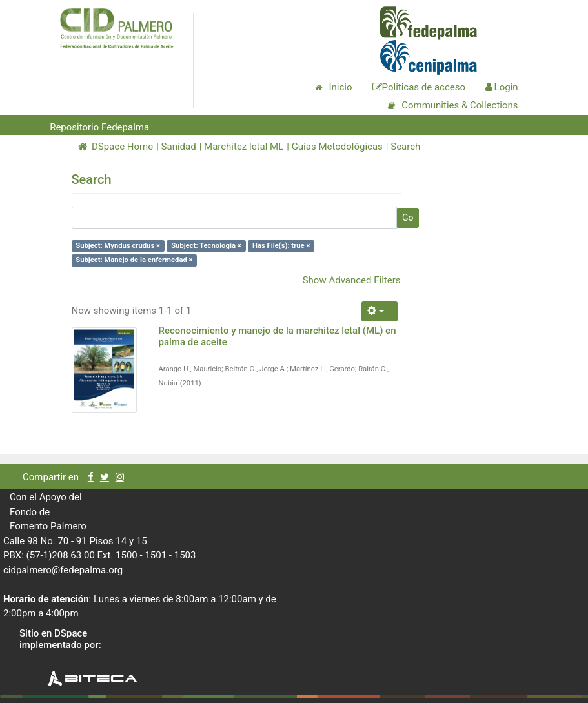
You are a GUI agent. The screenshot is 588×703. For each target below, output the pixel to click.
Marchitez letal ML (244, 147)
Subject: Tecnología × (206, 246)
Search (405, 147)
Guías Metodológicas (337, 147)
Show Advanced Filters (352, 280)
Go (408, 218)
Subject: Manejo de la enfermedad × (134, 260)
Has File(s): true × (281, 246)
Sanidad (179, 147)
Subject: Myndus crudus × (118, 246)
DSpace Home (116, 147)
